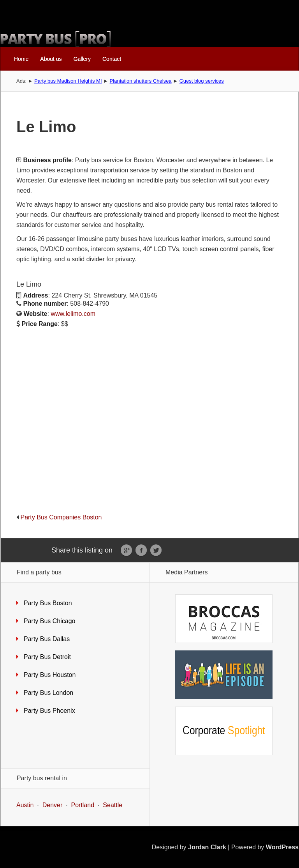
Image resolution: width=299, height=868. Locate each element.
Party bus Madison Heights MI (68, 81)
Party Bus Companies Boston (61, 517)
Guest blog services (202, 81)
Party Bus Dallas (47, 639)
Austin (25, 805)
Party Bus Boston (48, 603)
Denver (53, 805)
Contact (112, 59)
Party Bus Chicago (50, 621)
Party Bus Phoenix (49, 711)
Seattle (113, 805)
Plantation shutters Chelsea (141, 81)
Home (21, 59)
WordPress (282, 847)
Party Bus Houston (50, 675)
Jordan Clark (207, 847)
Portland (83, 805)
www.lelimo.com (73, 314)
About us (51, 59)
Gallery (82, 59)
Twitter (156, 551)
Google (126, 551)
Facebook (141, 551)
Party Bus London (48, 693)
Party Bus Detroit (47, 657)
